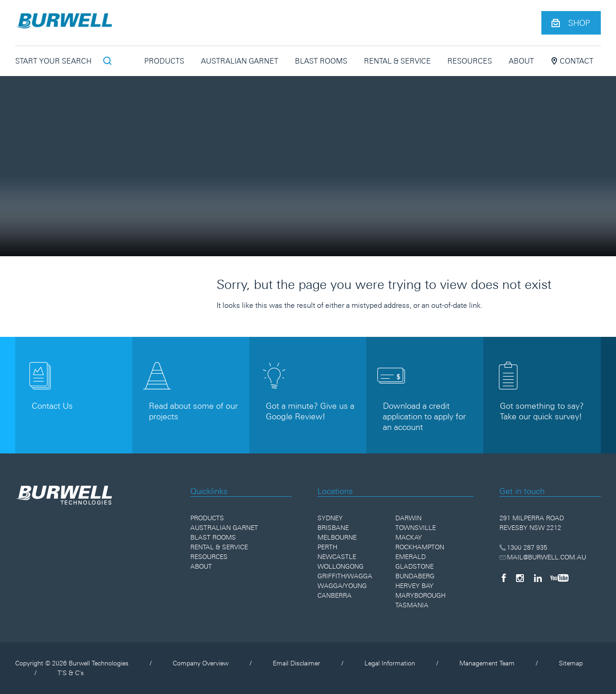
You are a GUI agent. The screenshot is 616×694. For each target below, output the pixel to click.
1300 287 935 (524, 547)
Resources (470, 61)
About (521, 61)
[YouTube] (559, 578)
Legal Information (390, 663)
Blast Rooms (321, 61)
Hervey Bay (414, 586)
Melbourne (337, 537)
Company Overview (201, 663)
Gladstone (414, 566)
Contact (572, 61)
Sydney (330, 518)
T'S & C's (71, 673)
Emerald (411, 557)
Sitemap (571, 663)
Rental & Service (397, 61)
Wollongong (340, 566)
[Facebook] (504, 578)
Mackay (409, 537)
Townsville (416, 528)
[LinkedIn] (538, 578)
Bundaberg (415, 576)
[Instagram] (520, 578)
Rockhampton (420, 547)
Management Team (487, 663)
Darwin (408, 518)
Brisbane (333, 528)
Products (164, 61)
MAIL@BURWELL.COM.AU (543, 557)
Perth (327, 547)
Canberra (334, 595)
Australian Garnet (240, 61)
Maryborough (420, 595)
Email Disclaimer (296, 663)
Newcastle (337, 557)
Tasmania (412, 605)
